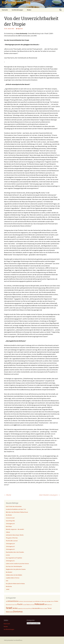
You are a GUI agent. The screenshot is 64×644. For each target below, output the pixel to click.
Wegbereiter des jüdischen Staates (16, 569)
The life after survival (12, 541)
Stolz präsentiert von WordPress (13, 640)
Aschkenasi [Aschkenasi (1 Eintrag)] (21, 601)
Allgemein (20, 29)
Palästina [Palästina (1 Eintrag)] (42, 608)
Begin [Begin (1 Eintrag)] (50, 601)
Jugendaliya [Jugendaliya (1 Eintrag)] (20, 608)
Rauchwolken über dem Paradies (15, 552)
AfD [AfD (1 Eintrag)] (7, 601)
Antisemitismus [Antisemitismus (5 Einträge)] (13, 601)
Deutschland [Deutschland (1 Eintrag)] (9, 605)
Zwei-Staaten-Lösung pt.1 (50, 495)
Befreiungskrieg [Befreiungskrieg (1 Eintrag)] (45, 601)
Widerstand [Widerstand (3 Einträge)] (9, 612)
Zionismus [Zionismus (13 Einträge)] (18, 612)
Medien (29, 10)
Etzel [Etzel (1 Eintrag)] (16, 605)
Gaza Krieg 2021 (10, 521)
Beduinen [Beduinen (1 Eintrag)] (39, 601)
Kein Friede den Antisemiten (14, 506)
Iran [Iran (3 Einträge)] (46, 604)
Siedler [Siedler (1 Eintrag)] (46, 608)
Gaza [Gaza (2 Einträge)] (28, 605)
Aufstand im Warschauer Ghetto (15, 535)
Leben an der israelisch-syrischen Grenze (17, 564)
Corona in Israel (10, 518)
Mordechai (9, 586)
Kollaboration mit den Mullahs (14, 575)
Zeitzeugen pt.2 (10, 549)
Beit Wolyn (9, 526)
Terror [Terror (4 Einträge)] (50, 608)
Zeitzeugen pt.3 (10, 546)
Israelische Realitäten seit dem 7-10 (16, 509)
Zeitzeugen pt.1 (10, 561)
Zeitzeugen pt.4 (10, 544)
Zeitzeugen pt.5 (10, 524)
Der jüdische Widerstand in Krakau (15, 584)
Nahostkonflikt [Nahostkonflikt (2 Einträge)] (36, 608)
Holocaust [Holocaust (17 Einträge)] (39, 604)
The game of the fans (12, 538)
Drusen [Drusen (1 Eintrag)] (13, 605)
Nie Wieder (9, 515)
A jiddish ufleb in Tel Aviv (13, 578)
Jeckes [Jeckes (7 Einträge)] (15, 608)
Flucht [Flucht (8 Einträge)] (20, 604)
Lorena (8, 555)
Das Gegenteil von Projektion (14, 558)
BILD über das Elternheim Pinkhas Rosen (17, 512)
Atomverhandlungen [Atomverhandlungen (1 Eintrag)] (28, 601)
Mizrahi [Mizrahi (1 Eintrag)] (30, 608)
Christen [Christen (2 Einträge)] (56, 601)
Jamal (8, 589)
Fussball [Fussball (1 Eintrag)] (24, 605)
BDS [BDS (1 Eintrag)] (36, 601)
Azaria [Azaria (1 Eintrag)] (34, 601)
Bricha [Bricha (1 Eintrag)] (52, 601)
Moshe (8, 495)
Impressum (7, 624)
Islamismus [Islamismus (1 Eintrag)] (50, 605)
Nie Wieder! (9, 572)
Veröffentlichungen (17, 10)
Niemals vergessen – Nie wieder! (15, 529)
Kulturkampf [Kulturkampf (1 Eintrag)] (26, 608)
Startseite (5, 10)
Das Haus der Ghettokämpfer (14, 566)
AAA (7, 581)
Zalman (8, 532)
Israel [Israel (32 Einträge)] (9, 608)
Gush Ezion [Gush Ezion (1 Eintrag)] (32, 605)
